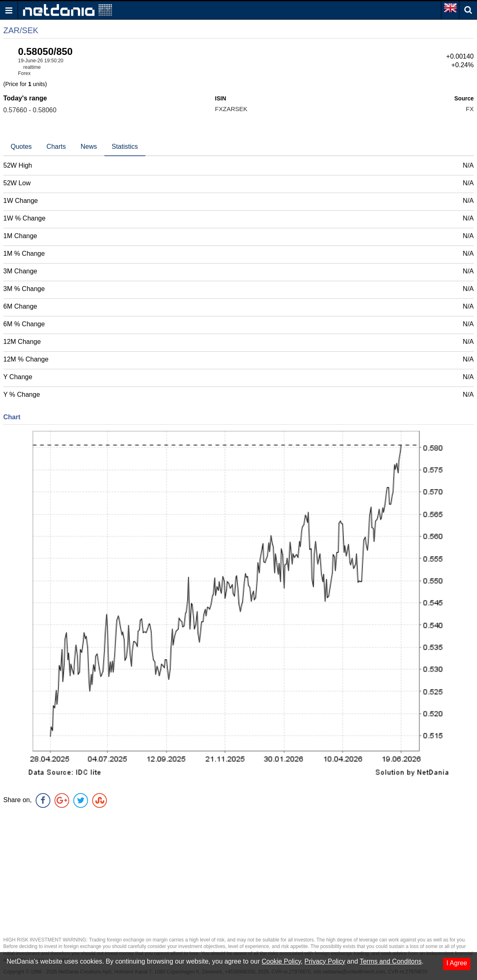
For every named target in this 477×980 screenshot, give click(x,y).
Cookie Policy (281, 961)
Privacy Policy (325, 961)
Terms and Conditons (390, 961)
